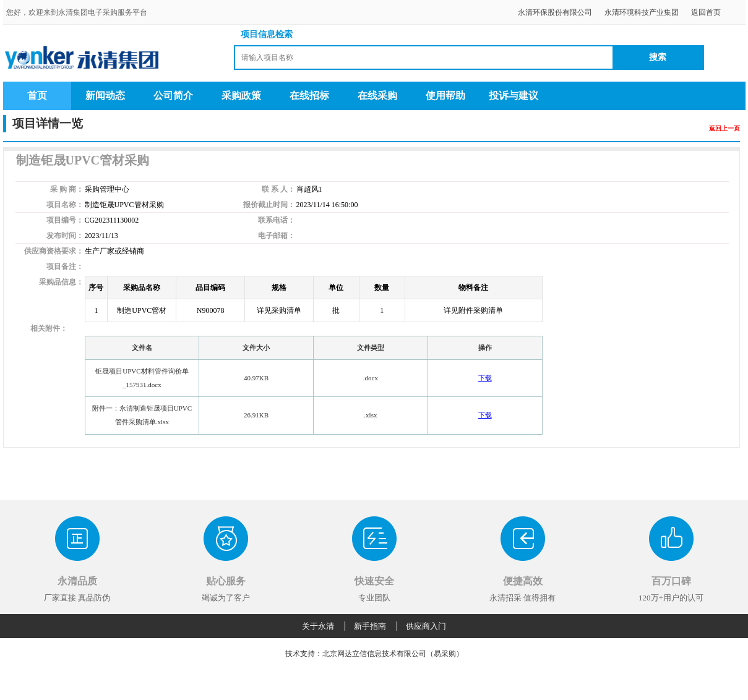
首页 (37, 96)
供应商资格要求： (54, 251)
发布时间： (65, 236)
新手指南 (370, 626)
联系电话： (277, 220)
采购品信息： (61, 282)
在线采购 (377, 96)
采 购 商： (67, 189)
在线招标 (309, 96)
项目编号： (65, 220)
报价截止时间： (269, 205)
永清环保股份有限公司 (555, 12)
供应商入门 (426, 626)
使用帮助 (445, 96)
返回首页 (706, 12)
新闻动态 (105, 96)
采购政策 (241, 96)
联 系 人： (278, 189)
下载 (485, 378)
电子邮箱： (277, 236)
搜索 (658, 57)
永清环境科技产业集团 (642, 12)
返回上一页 (724, 128)
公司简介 (173, 96)
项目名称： (65, 205)
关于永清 (318, 626)
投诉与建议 (514, 96)
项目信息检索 (267, 34)
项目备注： (65, 267)
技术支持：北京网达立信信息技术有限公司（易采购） (374, 654)
